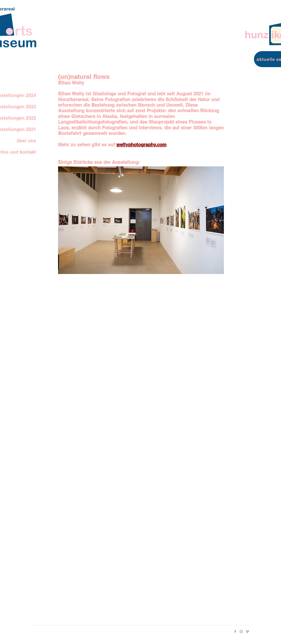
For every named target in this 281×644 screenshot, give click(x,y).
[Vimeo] (247, 632)
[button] (141, 220)
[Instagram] (241, 632)
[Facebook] (235, 632)
